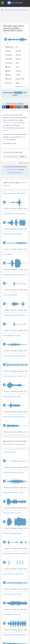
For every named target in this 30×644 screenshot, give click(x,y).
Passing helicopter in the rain (13, 503)
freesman (25, 87)
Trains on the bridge (10, 295)
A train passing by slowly (12, 335)
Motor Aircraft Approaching (12, 564)
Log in (18, 93)
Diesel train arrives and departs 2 (15, 193)
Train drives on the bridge (12, 234)
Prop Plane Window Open (12, 625)
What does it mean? (15, 173)
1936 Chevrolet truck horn (12, 543)
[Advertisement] (15, 450)
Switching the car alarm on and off (15, 584)
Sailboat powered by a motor (13, 523)
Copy (22, 156)
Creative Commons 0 (12, 170)
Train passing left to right (12, 396)
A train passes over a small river (14, 376)
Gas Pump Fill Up (9, 482)
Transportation (16, 123)
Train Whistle (8, 254)
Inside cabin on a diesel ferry (13, 604)
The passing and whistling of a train (16, 214)
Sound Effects (7, 123)
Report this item (24, 163)
